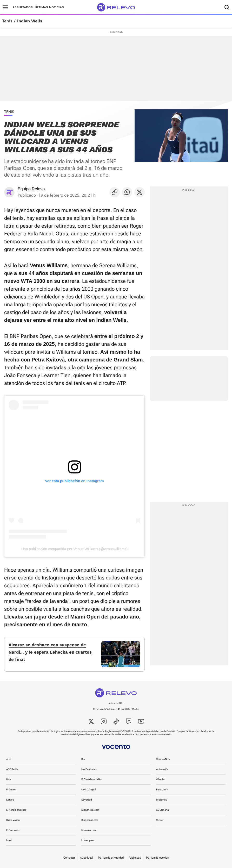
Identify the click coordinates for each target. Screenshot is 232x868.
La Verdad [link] (87, 800)
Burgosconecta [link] (90, 820)
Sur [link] (83, 759)
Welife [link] (159, 820)
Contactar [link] (69, 858)
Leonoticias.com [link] (90, 810)
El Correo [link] (11, 789)
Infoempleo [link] (88, 840)
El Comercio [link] (13, 830)
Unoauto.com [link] (89, 830)
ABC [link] (9, 759)
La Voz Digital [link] (88, 789)
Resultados (23, 7)
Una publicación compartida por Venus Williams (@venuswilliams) (74, 549)
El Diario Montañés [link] (91, 779)
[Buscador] (227, 7)
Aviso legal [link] (87, 858)
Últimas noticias (49, 7)
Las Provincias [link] (89, 769)
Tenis (7, 21)
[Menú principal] (5, 7)
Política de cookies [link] (157, 858)
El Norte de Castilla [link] (16, 810)
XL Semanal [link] (163, 810)
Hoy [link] (8, 779)
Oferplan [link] (161, 779)
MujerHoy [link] (161, 800)
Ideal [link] (9, 840)
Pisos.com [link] (162, 789)
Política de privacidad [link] (111, 858)
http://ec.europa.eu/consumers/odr (153, 734)
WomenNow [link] (163, 759)
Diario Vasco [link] (13, 820)
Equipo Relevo (31, 189)
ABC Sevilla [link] (12, 769)
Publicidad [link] (135, 858)
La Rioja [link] (10, 800)
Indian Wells (30, 21)
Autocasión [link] (162, 769)
